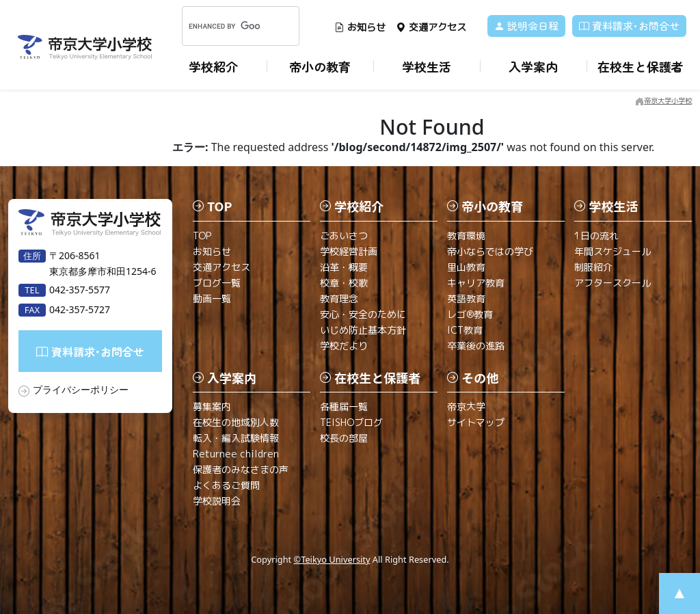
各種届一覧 (344, 406)
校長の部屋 (344, 438)
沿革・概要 (344, 267)
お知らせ (360, 27)
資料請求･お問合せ (629, 26)
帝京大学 (466, 406)
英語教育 (466, 298)
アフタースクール (612, 283)
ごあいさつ (344, 236)
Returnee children (236, 454)
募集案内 (212, 406)
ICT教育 (465, 330)
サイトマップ (476, 422)
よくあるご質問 (226, 485)
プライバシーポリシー (81, 389)
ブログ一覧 (217, 283)
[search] (224, 26)
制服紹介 (593, 267)
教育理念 (339, 298)
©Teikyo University (332, 559)
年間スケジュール (612, 251)
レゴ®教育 (470, 314)
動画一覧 (212, 298)
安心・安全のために (363, 314)
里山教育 (466, 267)
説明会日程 (526, 26)
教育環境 (466, 236)
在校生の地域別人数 (236, 422)
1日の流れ (596, 236)
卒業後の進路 (476, 346)
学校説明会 (217, 501)
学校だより (344, 346)
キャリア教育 (476, 283)
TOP (202, 236)
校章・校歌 (344, 283)
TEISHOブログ (351, 422)
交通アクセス (431, 27)
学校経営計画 (349, 251)
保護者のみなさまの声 (241, 469)
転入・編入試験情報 (236, 438)
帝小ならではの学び (490, 251)
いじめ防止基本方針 (363, 330)
